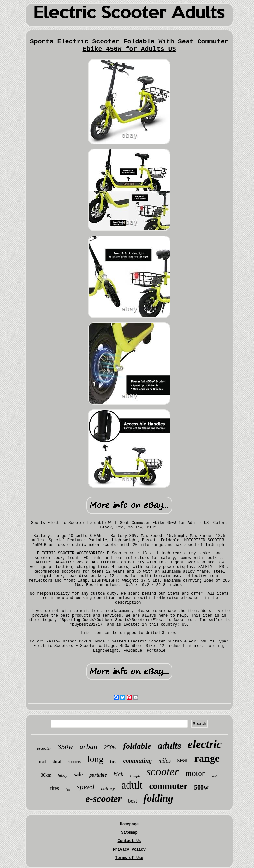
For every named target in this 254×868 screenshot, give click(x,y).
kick (119, 774)
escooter (44, 748)
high (214, 776)
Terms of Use (129, 858)
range (207, 758)
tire (113, 762)
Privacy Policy (129, 850)
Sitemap (129, 833)
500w (201, 787)
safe (78, 775)
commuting (137, 761)
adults (169, 746)
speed (85, 787)
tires (54, 788)
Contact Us (129, 841)
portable (98, 775)
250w (110, 747)
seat (182, 760)
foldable (137, 746)
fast (68, 789)
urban (88, 747)
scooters (74, 762)
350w (66, 747)
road (42, 762)
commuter (168, 786)
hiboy (62, 775)
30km (46, 775)
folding (158, 798)
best (133, 801)
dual (57, 761)
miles (164, 761)
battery (108, 788)
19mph (135, 776)
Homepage (129, 824)
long (95, 759)
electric (205, 744)
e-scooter (103, 799)
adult (132, 785)
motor (195, 773)
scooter (163, 772)
